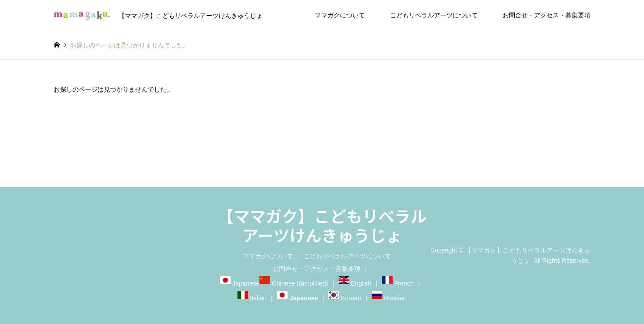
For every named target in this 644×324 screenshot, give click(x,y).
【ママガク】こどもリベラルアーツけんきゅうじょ (322, 225)
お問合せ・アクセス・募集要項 (547, 15)
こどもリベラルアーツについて (434, 15)
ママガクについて (340, 15)
